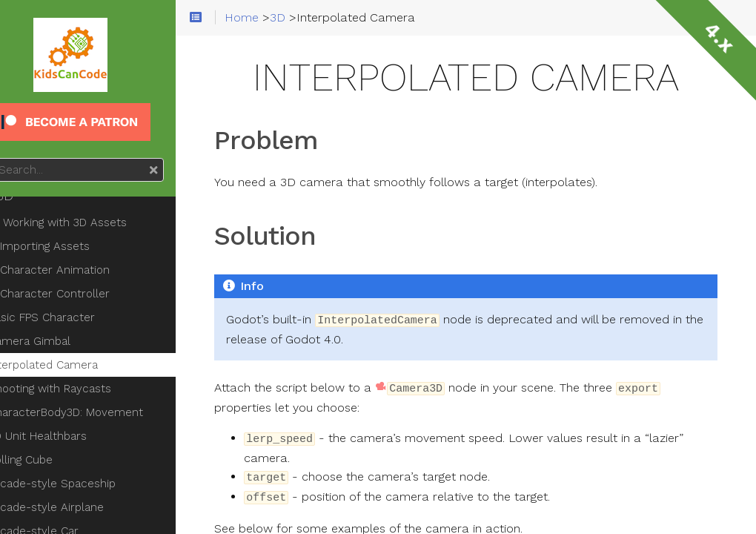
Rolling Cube (56, 460)
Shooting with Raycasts (85, 389)
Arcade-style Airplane (82, 507)
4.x (719, 37)
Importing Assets (80, 246)
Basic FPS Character (77, 317)
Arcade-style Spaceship (87, 484)
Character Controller (90, 294)
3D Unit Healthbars (73, 436)
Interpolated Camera (79, 365)
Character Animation (90, 270)
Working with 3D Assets (93, 222)
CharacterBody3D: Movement (101, 412)
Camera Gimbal (65, 341)
